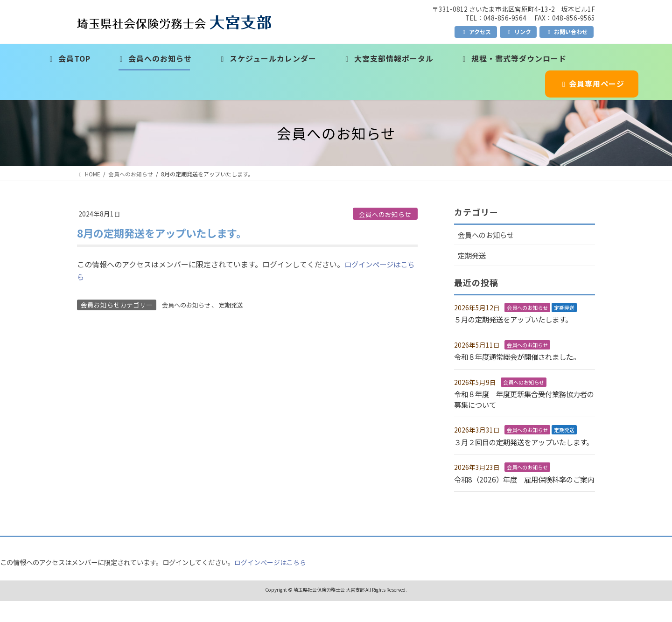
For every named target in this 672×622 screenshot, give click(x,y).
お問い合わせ (567, 31)
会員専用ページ (592, 84)
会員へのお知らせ (385, 214)
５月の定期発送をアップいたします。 (517, 320)
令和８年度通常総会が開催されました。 (521, 357)
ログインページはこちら (270, 583)
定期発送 (236, 305)
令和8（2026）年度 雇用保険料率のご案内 (524, 495)
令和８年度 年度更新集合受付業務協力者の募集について (521, 399)
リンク (518, 31)
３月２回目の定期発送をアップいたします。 (521, 447)
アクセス (476, 31)
